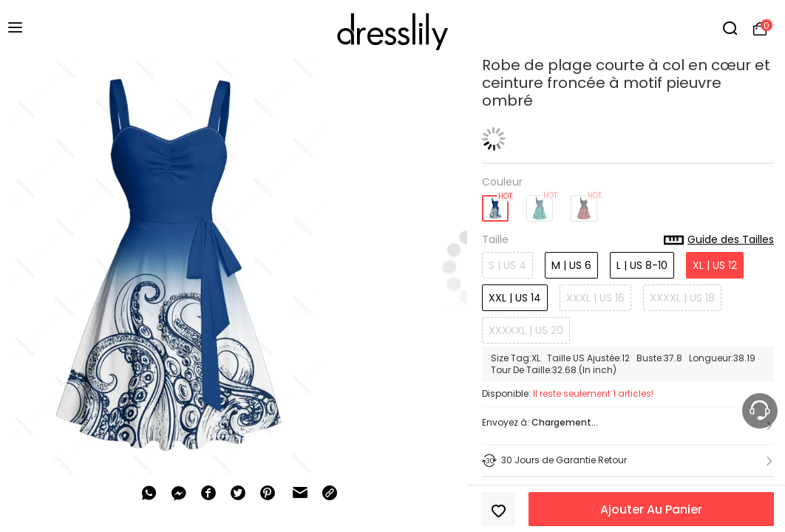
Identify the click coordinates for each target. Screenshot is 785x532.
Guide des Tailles (719, 240)
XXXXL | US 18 (682, 298)
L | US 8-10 (642, 265)
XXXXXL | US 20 (526, 330)
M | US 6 (571, 265)
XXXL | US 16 (595, 298)
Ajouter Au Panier (651, 509)
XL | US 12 (715, 265)
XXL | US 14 (515, 298)
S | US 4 (507, 265)
